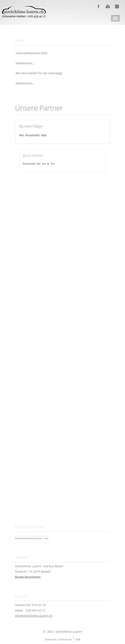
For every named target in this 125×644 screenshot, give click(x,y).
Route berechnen (28, 577)
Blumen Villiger (31, 126)
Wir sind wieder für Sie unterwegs (39, 73)
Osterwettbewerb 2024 (32, 53)
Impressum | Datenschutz (58, 639)
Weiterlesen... (25, 63)
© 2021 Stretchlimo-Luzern (62, 632)
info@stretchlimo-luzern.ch (34, 616)
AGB (78, 639)
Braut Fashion (38, 156)
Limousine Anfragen (32, 537)
